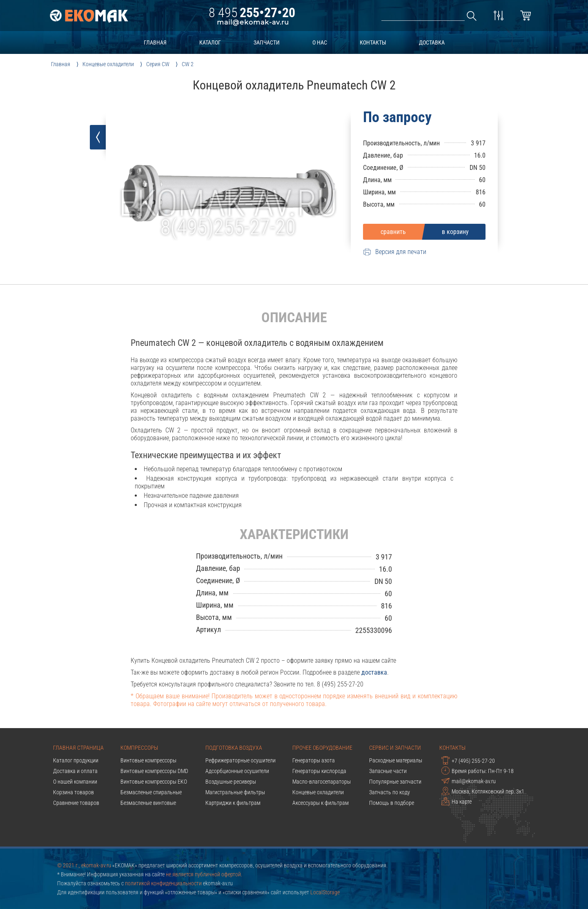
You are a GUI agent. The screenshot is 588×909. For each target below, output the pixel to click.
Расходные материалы (396, 760)
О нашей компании (75, 782)
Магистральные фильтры (235, 792)
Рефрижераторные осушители (241, 760)
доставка (432, 42)
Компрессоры (139, 748)
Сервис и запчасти (395, 748)
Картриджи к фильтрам (233, 803)
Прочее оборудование (322, 748)
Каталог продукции (76, 760)
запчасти (267, 42)
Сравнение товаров (76, 803)
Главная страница (78, 748)
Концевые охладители (318, 792)
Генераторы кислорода (319, 771)
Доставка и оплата (75, 771)
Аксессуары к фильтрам (321, 803)
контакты (373, 42)
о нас (320, 42)
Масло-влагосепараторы (322, 782)
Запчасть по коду (390, 792)
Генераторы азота (314, 760)
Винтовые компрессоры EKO (154, 782)
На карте (457, 801)
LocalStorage (325, 892)
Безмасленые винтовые (148, 803)
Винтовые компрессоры (148, 760)
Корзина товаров (73, 792)
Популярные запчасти (395, 782)
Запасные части (388, 771)
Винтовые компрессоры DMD (154, 771)
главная (155, 42)
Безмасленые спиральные (151, 792)
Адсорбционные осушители (237, 771)
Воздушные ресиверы (231, 782)
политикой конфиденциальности (163, 883)
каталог (210, 42)
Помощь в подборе (392, 803)
